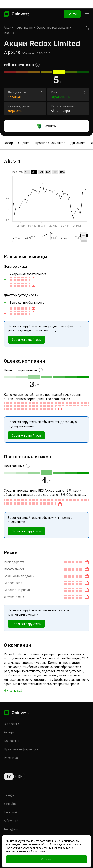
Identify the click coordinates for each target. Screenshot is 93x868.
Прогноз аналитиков (50, 143)
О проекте (11, 724)
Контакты (11, 741)
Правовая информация (21, 749)
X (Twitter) (11, 821)
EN (20, 776)
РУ (9, 776)
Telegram (11, 795)
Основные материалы (53, 27)
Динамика (78, 143)
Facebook (11, 812)
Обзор (8, 143)
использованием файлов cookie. (26, 851)
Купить (47, 126)
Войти (72, 5)
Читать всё (13, 690)
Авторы (10, 732)
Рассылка (11, 758)
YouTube (10, 804)
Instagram (11, 829)
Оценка (24, 143)
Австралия (25, 27)
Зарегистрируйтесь (26, 340)
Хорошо (46, 859)
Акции (8, 27)
